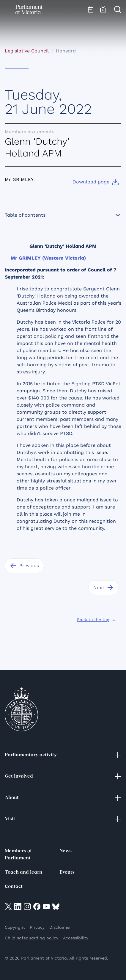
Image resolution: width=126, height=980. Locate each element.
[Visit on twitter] (8, 906)
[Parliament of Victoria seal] (21, 709)
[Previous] (24, 566)
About (63, 798)
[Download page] (96, 182)
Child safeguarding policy (31, 938)
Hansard (66, 51)
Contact (14, 887)
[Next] (104, 588)
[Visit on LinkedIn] (18, 906)
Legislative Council (27, 51)
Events (67, 872)
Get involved (63, 776)
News (66, 851)
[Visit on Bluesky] (56, 906)
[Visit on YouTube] (46, 906)
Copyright (15, 927)
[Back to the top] (97, 620)
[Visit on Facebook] (37, 906)
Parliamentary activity (63, 755)
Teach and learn (23, 872)
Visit (63, 819)
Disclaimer (60, 927)
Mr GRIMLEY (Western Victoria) (48, 258)
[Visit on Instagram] (27, 906)
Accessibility (76, 938)
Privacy (37, 927)
